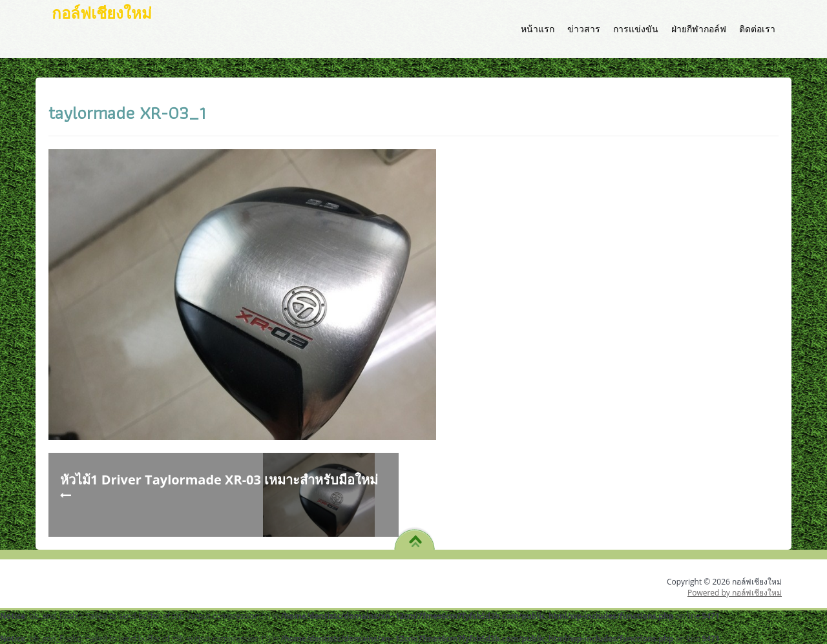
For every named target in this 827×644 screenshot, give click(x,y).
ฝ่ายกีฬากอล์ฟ (699, 29)
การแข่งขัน (636, 29)
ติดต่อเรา (757, 29)
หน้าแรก (538, 29)
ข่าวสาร (584, 29)
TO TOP (415, 537)
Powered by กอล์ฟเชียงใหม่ (735, 593)
